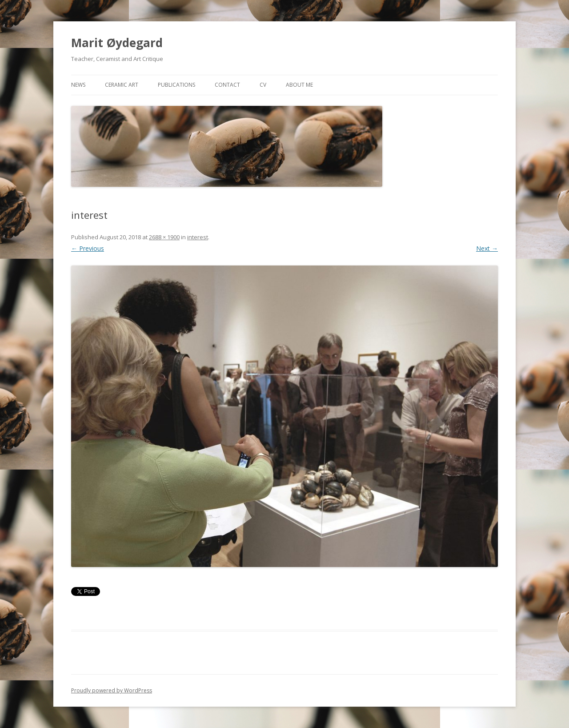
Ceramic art (122, 85)
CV (263, 85)
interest (198, 237)
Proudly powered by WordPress (112, 690)
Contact (227, 85)
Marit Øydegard (117, 43)
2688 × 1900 (164, 237)
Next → (487, 248)
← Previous (88, 248)
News (78, 85)
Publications (176, 85)
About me (299, 85)
